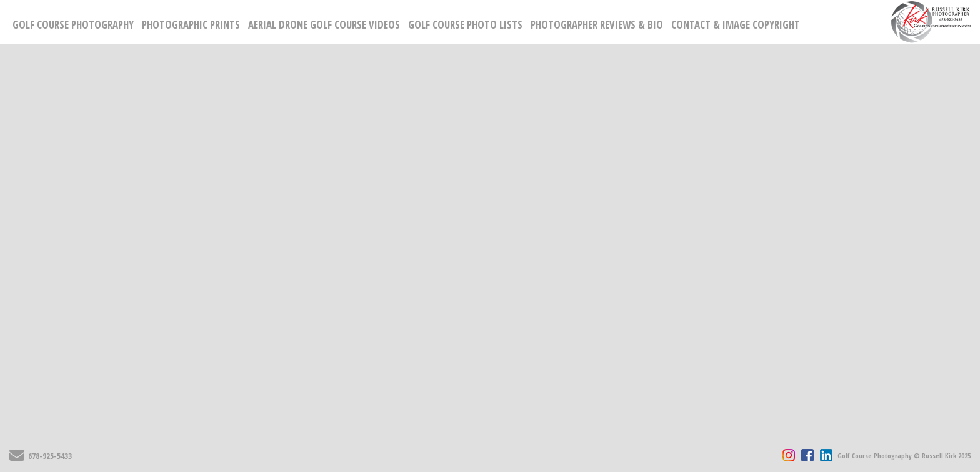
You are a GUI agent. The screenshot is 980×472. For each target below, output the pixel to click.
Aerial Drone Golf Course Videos (324, 25)
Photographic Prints (191, 25)
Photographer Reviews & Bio (597, 25)
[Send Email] (17, 458)
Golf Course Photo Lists (465, 25)
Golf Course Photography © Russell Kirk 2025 (904, 455)
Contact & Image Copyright (736, 25)
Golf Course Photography (73, 25)
